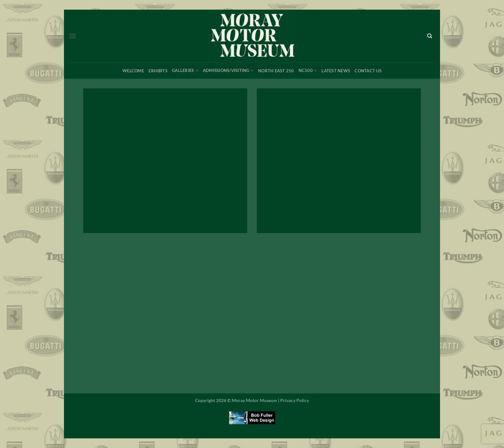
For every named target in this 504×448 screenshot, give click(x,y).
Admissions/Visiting (228, 71)
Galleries (185, 71)
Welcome (133, 71)
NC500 (308, 71)
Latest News (336, 71)
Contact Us (368, 71)
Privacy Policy (295, 400)
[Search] (429, 36)
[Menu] (73, 36)
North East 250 (276, 71)
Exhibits (158, 71)
